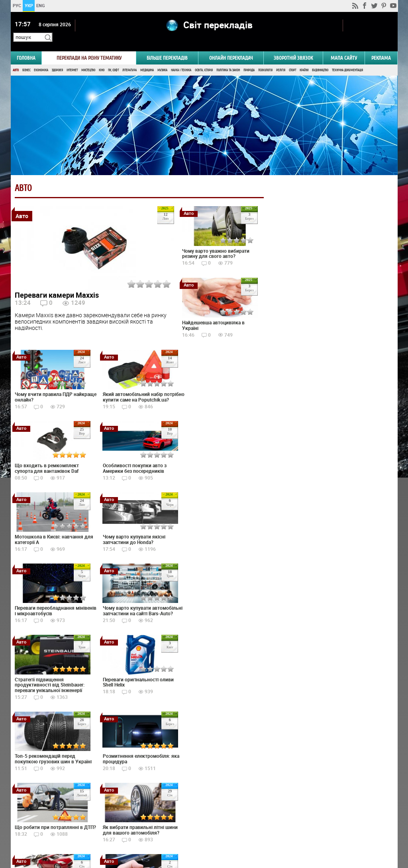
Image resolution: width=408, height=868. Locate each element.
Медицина (147, 59)
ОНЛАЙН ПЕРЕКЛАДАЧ (231, 46)
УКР (28, 5)
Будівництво (320, 59)
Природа (249, 59)
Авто (16, 59)
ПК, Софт (113, 59)
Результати (330, 479)
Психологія (265, 59)
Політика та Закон (228, 59)
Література (129, 59)
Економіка (41, 59)
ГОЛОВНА (26, 46)
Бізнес (26, 59)
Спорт (292, 59)
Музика (162, 59)
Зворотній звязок (293, 46)
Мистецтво (88, 59)
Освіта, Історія (204, 59)
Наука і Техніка (181, 59)
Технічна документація (347, 59)
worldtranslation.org (318, 827)
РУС (17, 5)
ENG (41, 5)
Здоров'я (57, 59)
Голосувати (330, 467)
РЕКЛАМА (381, 46)
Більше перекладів (167, 46)
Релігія (281, 59)
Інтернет (72, 59)
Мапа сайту (344, 46)
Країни (304, 59)
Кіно (102, 59)
